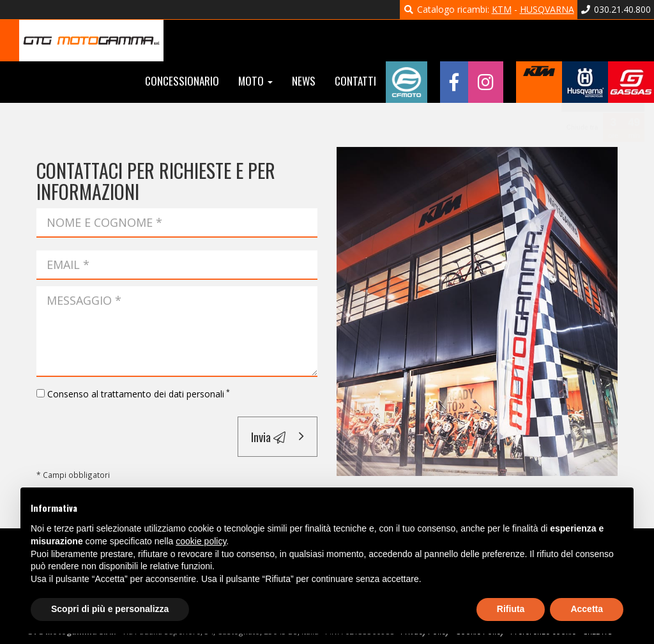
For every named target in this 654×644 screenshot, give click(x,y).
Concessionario (182, 81)
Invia (268, 436)
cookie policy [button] (201, 541)
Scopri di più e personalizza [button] (110, 609)
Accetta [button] (587, 609)
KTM (502, 9)
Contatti (355, 81)
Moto (255, 81)
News (304, 81)
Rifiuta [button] (511, 609)
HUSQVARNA (547, 9)
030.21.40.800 (616, 9)
